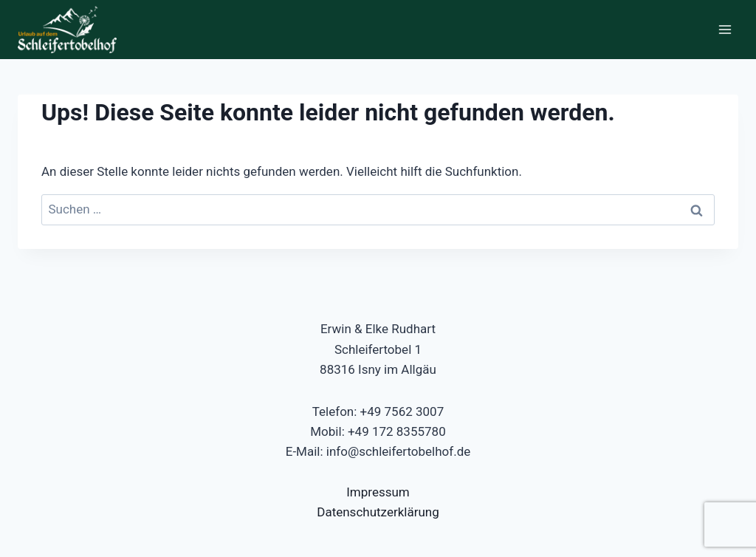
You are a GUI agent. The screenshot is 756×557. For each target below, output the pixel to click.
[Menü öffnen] (725, 29)
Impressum (378, 492)
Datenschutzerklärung (378, 512)
